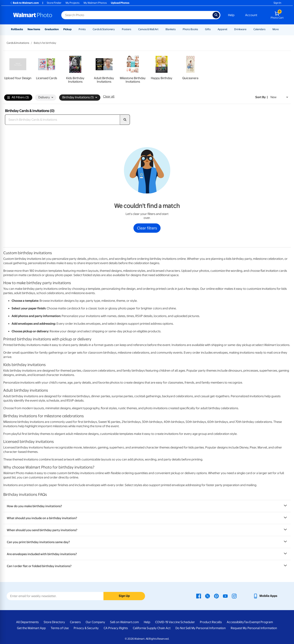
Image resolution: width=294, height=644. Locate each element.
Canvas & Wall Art (148, 29)
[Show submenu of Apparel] (229, 29)
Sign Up (124, 596)
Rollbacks (17, 29)
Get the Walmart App (31, 628)
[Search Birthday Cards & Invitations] (62, 120)
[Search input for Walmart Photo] (137, 15)
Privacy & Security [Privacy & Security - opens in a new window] (86, 628)
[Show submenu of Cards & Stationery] (117, 29)
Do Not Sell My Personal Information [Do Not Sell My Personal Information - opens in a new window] (201, 628)
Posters (127, 29)
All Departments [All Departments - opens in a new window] (27, 622)
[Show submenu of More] (281, 29)
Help (231, 15)
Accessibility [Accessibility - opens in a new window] (235, 622)
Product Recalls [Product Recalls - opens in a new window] (211, 622)
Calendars (259, 29)
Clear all (109, 97)
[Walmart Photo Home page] (33, 15)
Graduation (52, 29)
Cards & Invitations (18, 43)
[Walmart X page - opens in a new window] (208, 596)
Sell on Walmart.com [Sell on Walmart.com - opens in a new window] (124, 622)
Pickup (67, 29)
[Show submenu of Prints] (88, 29)
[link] (18, 69)
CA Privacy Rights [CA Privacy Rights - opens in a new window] (116, 628)
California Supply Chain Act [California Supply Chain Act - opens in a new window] (152, 628)
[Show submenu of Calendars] (267, 29)
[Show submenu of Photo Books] (200, 29)
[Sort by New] (279, 97)
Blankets (171, 29)
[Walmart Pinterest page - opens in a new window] (216, 596)
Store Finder (54, 3)
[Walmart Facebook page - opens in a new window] (199, 596)
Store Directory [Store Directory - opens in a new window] (54, 622)
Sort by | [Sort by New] (262, 97)
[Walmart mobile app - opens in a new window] (265, 596)
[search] (125, 120)
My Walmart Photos (95, 3)
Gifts (208, 29)
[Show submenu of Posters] (133, 29)
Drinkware (240, 29)
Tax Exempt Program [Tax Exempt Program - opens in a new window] (258, 622)
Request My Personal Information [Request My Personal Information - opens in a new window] (254, 628)
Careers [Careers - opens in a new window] (75, 622)
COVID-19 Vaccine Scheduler (175, 622)
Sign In (277, 3)
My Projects (73, 3)
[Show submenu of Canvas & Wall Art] (160, 29)
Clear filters (147, 228)
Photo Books (190, 29)
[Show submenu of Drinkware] (248, 29)
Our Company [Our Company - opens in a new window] (95, 622)
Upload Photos (120, 3)
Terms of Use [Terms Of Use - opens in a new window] (60, 628)
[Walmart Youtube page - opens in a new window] (225, 596)
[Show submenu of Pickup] (73, 29)
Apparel (222, 29)
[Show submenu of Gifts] (212, 29)
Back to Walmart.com (24, 3)
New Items (34, 29)
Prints (82, 29)
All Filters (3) (18, 98)
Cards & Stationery (104, 29)
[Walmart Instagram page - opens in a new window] (234, 596)
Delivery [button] (46, 97)
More (276, 29)
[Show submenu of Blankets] (178, 29)
